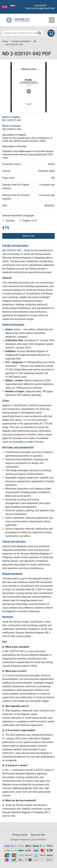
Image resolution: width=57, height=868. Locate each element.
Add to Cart (28, 236)
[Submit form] (39, 33)
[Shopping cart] (51, 33)
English (30, 221)
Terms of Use (38, 835)
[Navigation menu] (52, 20)
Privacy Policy (20, 835)
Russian (10, 221)
